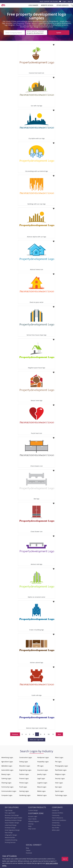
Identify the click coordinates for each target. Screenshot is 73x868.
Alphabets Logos (7, 766)
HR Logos (40, 766)
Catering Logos (6, 778)
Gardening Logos (25, 795)
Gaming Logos (24, 791)
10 (49, 734)
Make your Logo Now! (37, 739)
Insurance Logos (43, 770)
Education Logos (25, 766)
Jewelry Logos (42, 774)
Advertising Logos (7, 757)
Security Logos (60, 778)
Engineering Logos (25, 770)
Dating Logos (24, 761)
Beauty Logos (6, 774)
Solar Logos (59, 782)
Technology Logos (61, 795)
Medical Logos (42, 795)
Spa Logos (58, 787)
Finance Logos (24, 778)
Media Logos (41, 791)
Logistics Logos (42, 782)
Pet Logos (58, 761)
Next (59, 734)
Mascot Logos (42, 787)
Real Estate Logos (61, 770)
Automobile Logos (7, 770)
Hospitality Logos (43, 761)
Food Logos (23, 787)
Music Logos (59, 757)
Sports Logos (59, 791)
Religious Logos (60, 774)
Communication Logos (9, 791)
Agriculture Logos (7, 761)
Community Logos (7, 787)
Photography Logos (61, 766)
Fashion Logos (24, 774)
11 (53, 734)
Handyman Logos (43, 757)
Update (59, 33)
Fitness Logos (24, 782)
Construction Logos (26, 757)
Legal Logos (41, 778)
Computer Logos (7, 795)
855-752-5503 (54, 1)
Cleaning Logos (6, 782)
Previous (15, 734)
